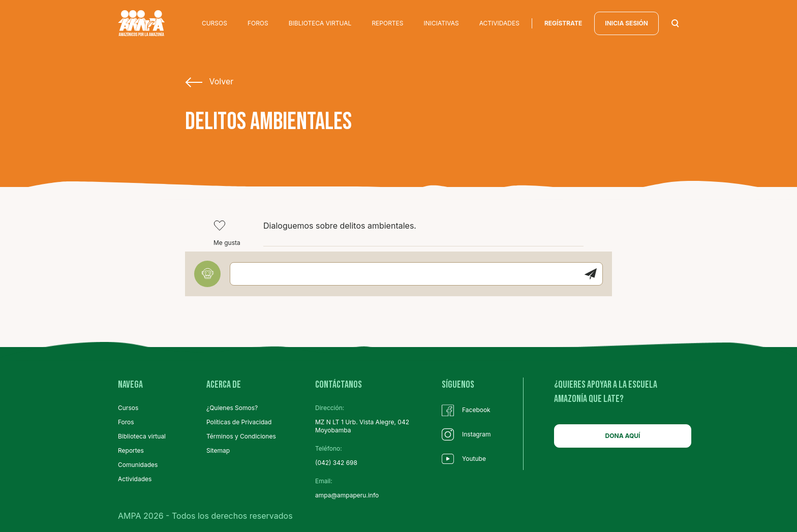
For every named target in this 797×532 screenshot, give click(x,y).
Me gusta (227, 233)
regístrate (563, 23)
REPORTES (387, 23)
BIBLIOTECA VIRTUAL (320, 23)
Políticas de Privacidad (239, 422)
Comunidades (138, 465)
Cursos (128, 408)
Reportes (131, 450)
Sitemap (218, 450)
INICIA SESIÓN (626, 23)
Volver (209, 82)
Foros (126, 422)
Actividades (135, 479)
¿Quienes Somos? (232, 408)
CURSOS (214, 23)
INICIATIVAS (441, 23)
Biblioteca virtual (142, 436)
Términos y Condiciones (241, 436)
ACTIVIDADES (499, 23)
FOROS (258, 23)
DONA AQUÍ (623, 436)
